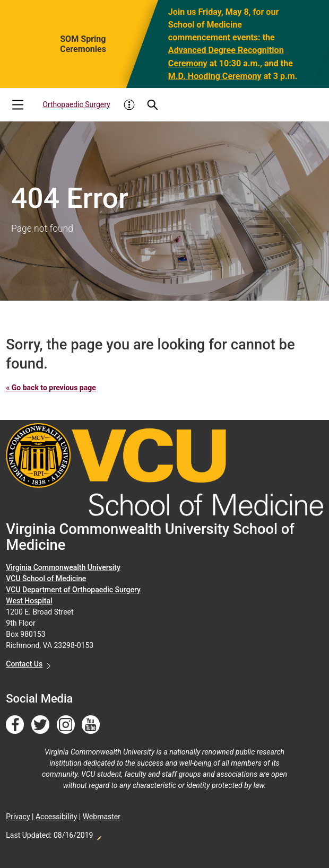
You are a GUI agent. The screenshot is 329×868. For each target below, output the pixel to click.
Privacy (18, 817)
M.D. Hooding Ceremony (215, 76)
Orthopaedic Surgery (76, 104)
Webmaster (102, 817)
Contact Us (24, 664)
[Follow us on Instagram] (66, 725)
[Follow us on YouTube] (91, 725)
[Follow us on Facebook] (15, 725)
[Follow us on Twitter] (40, 725)
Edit (99, 835)
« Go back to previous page (51, 388)
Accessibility (56, 817)
